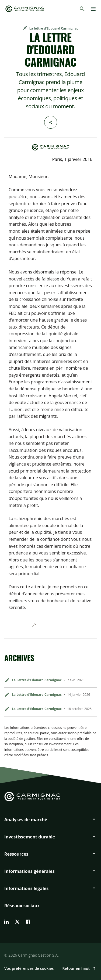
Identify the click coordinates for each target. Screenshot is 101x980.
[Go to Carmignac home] (25, 9)
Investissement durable (30, 837)
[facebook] (28, 922)
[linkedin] (6, 922)
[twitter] (17, 922)
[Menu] (93, 9)
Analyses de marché (26, 820)
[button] (50, 822)
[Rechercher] (82, 9)
